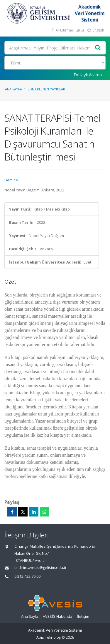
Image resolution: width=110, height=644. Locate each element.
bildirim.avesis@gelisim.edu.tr (40, 568)
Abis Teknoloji (49, 637)
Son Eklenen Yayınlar (46, 89)
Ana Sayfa (13, 89)
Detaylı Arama (88, 75)
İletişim (83, 616)
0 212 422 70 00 (27, 576)
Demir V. (12, 180)
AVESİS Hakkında (57, 616)
